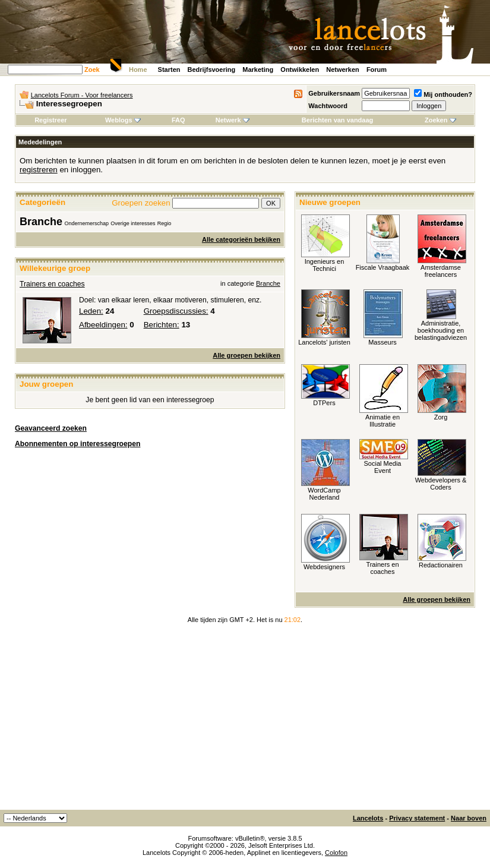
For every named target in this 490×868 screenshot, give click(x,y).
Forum (377, 70)
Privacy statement (417, 818)
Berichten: (162, 325)
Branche (41, 222)
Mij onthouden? (443, 94)
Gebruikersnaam (334, 93)
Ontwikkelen (300, 70)
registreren (39, 170)
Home (138, 70)
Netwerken (343, 70)
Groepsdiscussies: (176, 311)
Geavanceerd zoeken (51, 428)
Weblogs (123, 120)
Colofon (336, 853)
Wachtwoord (328, 106)
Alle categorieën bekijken (241, 239)
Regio (165, 223)
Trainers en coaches (52, 284)
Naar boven (469, 818)
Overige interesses (133, 223)
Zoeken (440, 120)
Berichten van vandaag (337, 120)
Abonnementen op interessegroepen (78, 444)
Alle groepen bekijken (246, 355)
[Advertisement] (245, 721)
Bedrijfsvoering (212, 70)
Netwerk (233, 120)
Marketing (258, 70)
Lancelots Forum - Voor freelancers (82, 95)
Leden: (91, 311)
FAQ (178, 120)
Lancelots (368, 818)
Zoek (92, 70)
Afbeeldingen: (103, 325)
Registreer (50, 120)
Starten (169, 70)
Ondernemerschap (86, 223)
